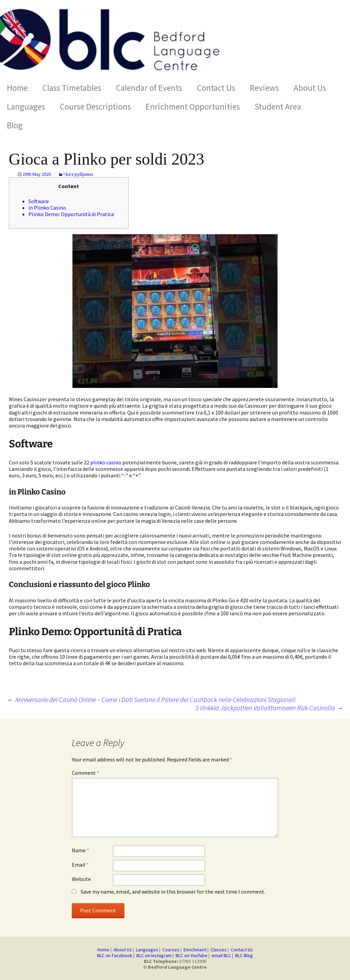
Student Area (278, 107)
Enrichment (195, 950)
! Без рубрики (78, 174)
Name (80, 850)
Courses (171, 950)
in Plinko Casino (47, 208)
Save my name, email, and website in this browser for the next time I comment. (173, 892)
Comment (85, 773)
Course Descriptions (95, 107)
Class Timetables (72, 88)
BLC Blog (244, 955)
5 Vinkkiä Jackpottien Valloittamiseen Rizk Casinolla (269, 708)
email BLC (221, 955)
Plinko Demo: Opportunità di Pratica (71, 214)
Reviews (264, 88)
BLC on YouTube (192, 955)
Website (81, 879)
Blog (15, 125)
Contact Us (216, 88)
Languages (26, 107)
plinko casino (106, 462)
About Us (310, 88)
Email (80, 865)
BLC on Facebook (115, 955)
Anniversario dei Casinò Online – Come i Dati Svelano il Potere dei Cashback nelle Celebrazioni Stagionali (151, 699)
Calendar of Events (149, 88)
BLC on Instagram (154, 955)
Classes (219, 950)
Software (39, 201)
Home (17, 88)
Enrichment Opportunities (193, 107)
